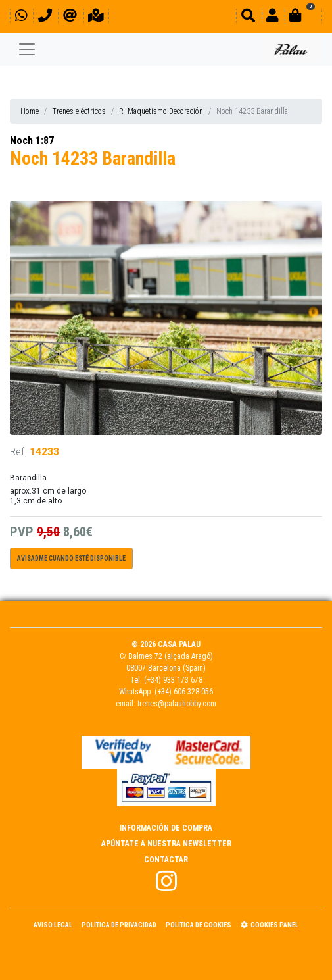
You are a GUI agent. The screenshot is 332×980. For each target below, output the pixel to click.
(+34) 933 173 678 (173, 680)
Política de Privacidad (119, 925)
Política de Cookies (199, 925)
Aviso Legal (53, 925)
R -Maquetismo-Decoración (161, 111)
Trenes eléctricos (79, 111)
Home (30, 111)
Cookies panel (270, 925)
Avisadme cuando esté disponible (71, 558)
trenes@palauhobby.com (177, 704)
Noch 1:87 (32, 141)
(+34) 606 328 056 (184, 692)
